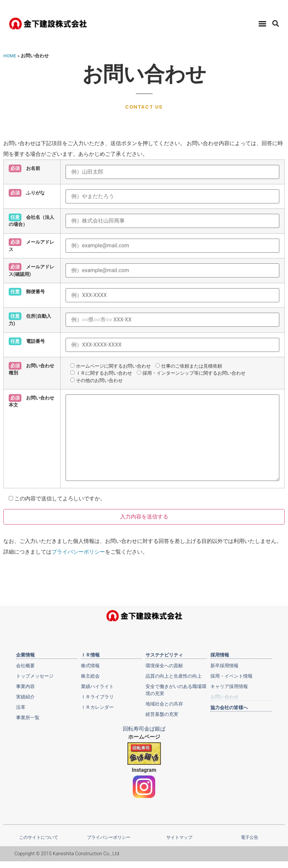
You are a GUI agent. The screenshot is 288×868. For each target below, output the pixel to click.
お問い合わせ (224, 697)
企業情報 (25, 655)
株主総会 (90, 676)
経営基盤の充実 (162, 714)
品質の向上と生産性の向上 (174, 676)
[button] (263, 23)
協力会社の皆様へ (229, 707)
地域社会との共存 (164, 704)
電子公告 (250, 837)
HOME (10, 56)
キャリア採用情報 (229, 686)
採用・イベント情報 (231, 676)
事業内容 (25, 686)
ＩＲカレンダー (97, 707)
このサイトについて (39, 837)
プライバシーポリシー (78, 552)
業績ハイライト (97, 686)
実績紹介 (25, 697)
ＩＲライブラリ (97, 697)
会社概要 (25, 666)
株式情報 (90, 666)
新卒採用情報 (224, 666)
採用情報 (220, 655)
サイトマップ (179, 837)
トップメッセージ (35, 676)
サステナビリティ (164, 655)
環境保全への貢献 (164, 666)
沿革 (21, 707)
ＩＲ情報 (90, 655)
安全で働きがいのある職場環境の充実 (176, 690)
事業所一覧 (28, 718)
